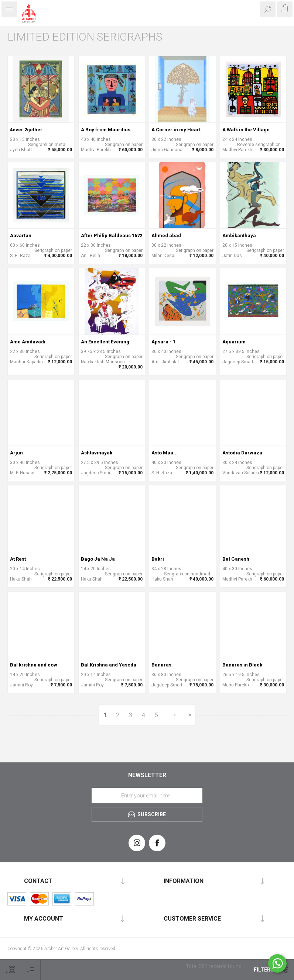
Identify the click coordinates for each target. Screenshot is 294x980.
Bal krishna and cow (34, 665)
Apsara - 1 (163, 342)
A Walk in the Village (246, 130)
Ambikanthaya (239, 236)
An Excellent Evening (105, 342)
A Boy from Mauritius (106, 130)
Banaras (161, 665)
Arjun (16, 453)
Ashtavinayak (97, 453)
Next (173, 715)
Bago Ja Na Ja (98, 559)
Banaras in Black (242, 665)
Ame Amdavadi (28, 342)
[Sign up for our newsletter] (147, 796)
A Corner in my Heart (176, 130)
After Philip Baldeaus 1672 (112, 236)
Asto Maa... (165, 453)
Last (188, 715)
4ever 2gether (26, 130)
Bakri (158, 559)
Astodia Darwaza (242, 453)
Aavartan (21, 236)
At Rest (18, 559)
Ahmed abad (166, 236)
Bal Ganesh (236, 559)
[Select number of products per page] (10, 970)
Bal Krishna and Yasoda (109, 665)
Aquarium (234, 342)
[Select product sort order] (30, 970)
